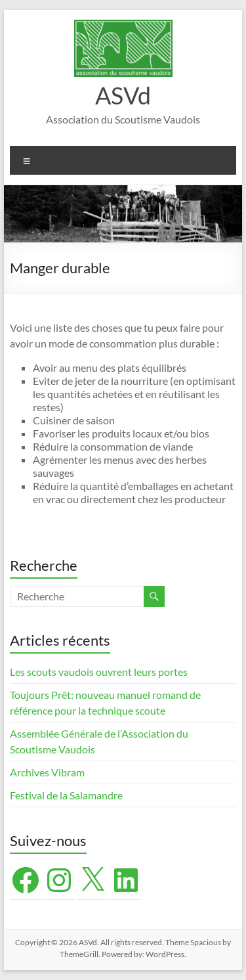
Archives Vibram (47, 772)
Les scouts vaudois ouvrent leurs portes (99, 672)
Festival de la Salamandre (67, 795)
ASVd (123, 95)
